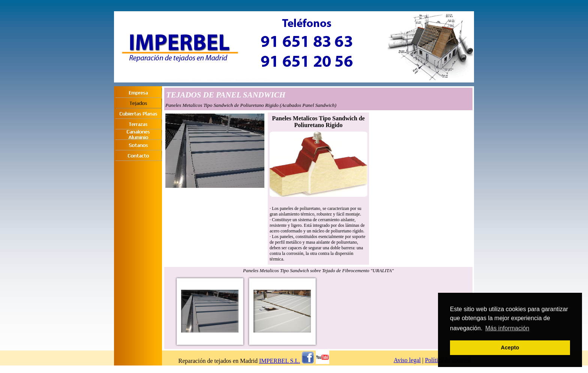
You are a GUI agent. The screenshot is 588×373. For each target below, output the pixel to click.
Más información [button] (507, 328)
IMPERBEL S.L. (280, 361)
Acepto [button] (510, 348)
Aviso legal (407, 360)
